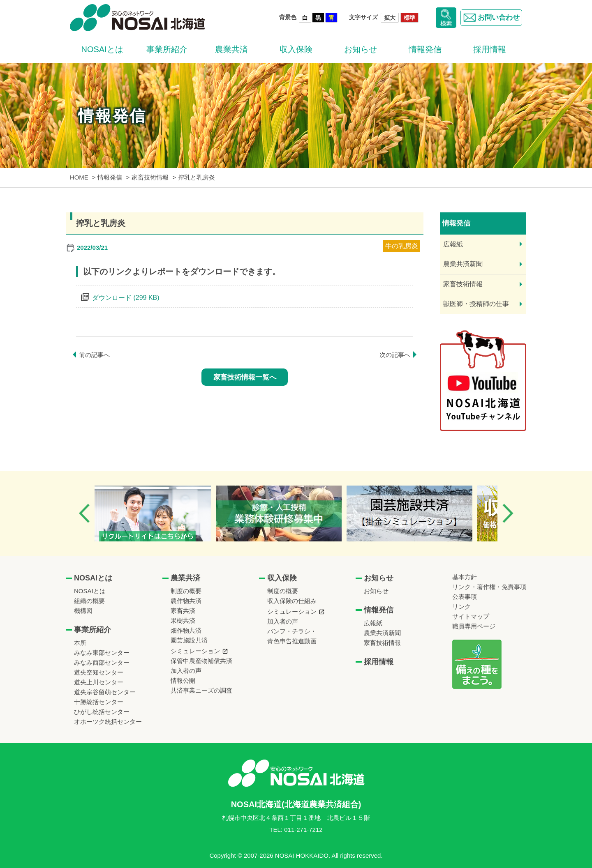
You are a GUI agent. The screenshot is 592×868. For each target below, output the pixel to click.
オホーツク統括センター (108, 722)
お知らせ (361, 49)
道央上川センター (99, 682)
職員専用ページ (474, 626)
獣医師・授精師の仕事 (476, 304)
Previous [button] (84, 513)
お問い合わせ (489, 18)
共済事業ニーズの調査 (201, 690)
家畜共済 (183, 611)
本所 (80, 643)
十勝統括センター (99, 702)
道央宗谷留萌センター (105, 692)
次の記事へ (395, 355)
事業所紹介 (167, 49)
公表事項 (465, 597)
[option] (162, 513)
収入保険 (296, 49)
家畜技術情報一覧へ (245, 377)
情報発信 (425, 49)
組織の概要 (89, 601)
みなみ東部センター (102, 653)
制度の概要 (186, 591)
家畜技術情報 (463, 284)
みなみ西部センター (102, 662)
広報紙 (453, 244)
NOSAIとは (102, 49)
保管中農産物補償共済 (201, 661)
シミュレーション (195, 651)
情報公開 (183, 680)
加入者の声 (186, 671)
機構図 (83, 611)
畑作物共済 (186, 630)
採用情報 (490, 49)
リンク (461, 607)
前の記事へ (94, 355)
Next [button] (508, 513)
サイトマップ (471, 616)
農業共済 (231, 49)
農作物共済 (186, 601)
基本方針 (465, 577)
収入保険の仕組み (292, 601)
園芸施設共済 (189, 640)
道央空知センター (99, 672)
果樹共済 (183, 620)
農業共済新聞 (463, 264)
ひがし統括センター (102, 712)
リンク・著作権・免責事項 (489, 587)
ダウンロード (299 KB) (126, 298)
